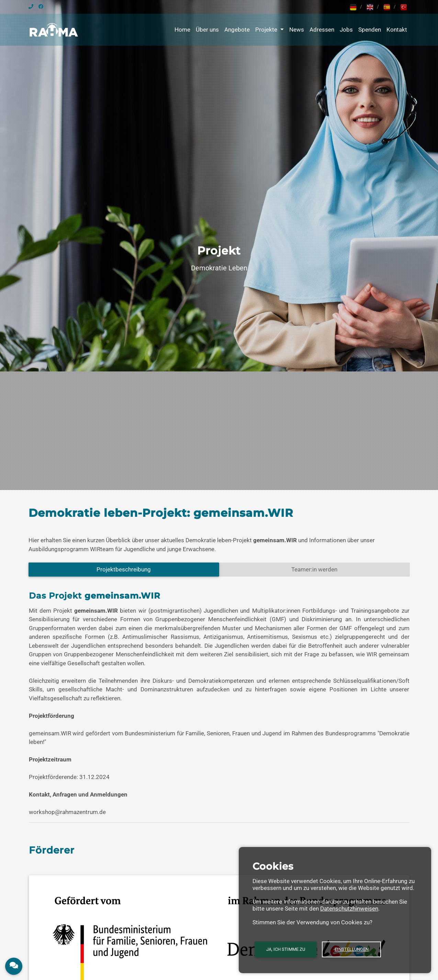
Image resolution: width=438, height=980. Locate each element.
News (297, 30)
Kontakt (397, 30)
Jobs (346, 30)
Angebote (237, 30)
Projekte (267, 30)
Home (182, 30)
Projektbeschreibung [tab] (124, 569)
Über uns (207, 30)
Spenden (370, 30)
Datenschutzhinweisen (349, 909)
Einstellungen (352, 949)
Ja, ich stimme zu (286, 949)
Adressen (322, 30)
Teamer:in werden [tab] (314, 569)
